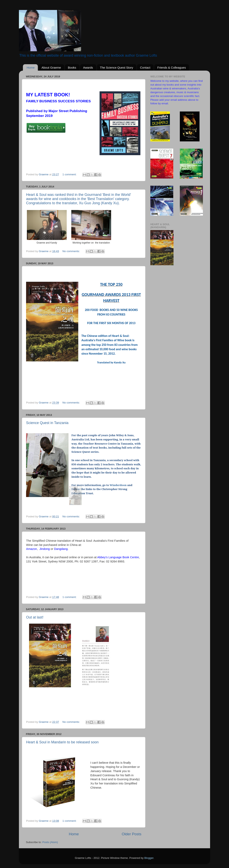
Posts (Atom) (50, 842)
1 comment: (70, 174)
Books (72, 68)
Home (31, 68)
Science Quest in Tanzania (47, 423)
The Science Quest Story (117, 68)
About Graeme (51, 68)
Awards (88, 68)
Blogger (149, 858)
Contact (145, 68)
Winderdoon (118, 485)
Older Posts (132, 834)
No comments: (71, 251)
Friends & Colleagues (172, 68)
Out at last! (35, 617)
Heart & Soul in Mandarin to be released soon (62, 742)
